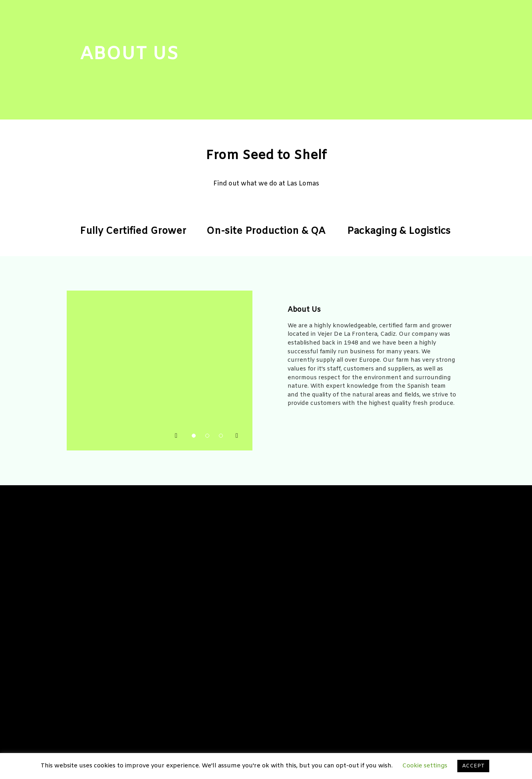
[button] (177, 434)
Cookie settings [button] (425, 766)
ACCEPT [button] (473, 766)
